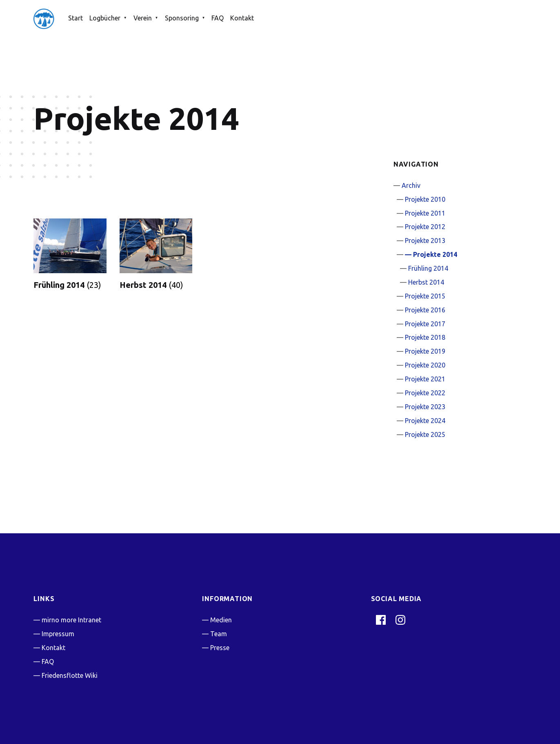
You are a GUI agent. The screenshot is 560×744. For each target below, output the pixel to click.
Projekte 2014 (435, 254)
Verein (143, 18)
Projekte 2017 (425, 324)
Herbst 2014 (426, 282)
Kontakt (242, 18)
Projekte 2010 (425, 199)
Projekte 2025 (425, 434)
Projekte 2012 (425, 227)
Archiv (411, 185)
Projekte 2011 (425, 213)
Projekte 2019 (425, 351)
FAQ (218, 18)
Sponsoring (182, 18)
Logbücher (105, 18)
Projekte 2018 (425, 337)
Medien (221, 620)
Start (76, 18)
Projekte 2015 (425, 296)
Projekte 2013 (425, 241)
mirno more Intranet (71, 620)
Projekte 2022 (425, 393)
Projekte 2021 (425, 379)
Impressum (58, 634)
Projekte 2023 (425, 407)
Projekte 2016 (425, 310)
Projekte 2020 (425, 365)
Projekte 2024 (425, 421)
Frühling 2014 (428, 268)
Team (219, 634)
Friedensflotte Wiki (70, 675)
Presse (220, 648)
